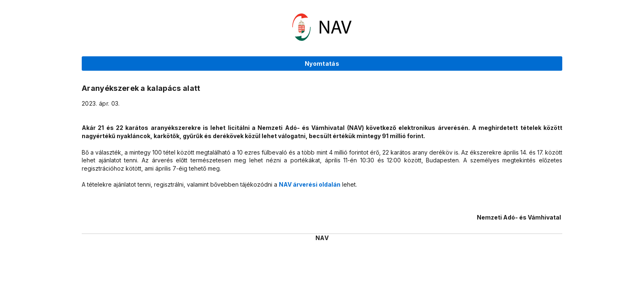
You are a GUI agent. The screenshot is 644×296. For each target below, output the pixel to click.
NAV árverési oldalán (310, 184)
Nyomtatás (322, 64)
